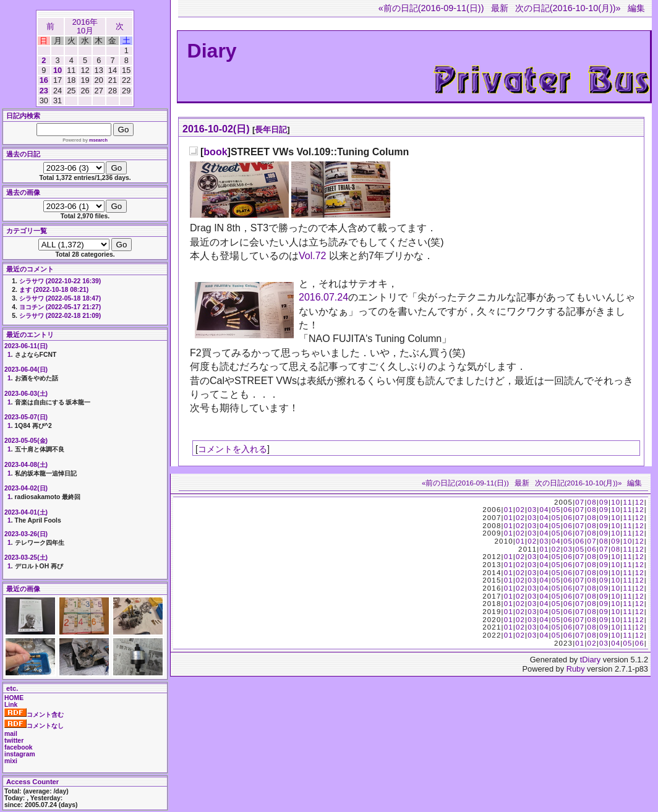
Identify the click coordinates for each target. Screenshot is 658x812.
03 (532, 510)
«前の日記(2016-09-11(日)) (431, 8)
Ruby (576, 669)
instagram (20, 754)
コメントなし (34, 726)
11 (627, 502)
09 (604, 502)
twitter (14, 741)
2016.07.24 (323, 297)
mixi (11, 761)
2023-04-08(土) (26, 465)
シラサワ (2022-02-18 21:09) (60, 316)
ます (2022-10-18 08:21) (54, 290)
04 (544, 510)
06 (568, 510)
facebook (19, 747)
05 (556, 510)
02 (520, 510)
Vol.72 (312, 256)
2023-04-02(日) (26, 488)
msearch (98, 140)
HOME (14, 698)
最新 (500, 8)
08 (592, 502)
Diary (212, 51)
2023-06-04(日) (26, 370)
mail (11, 734)
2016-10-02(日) (216, 129)
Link (11, 705)
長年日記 (271, 130)
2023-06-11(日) (26, 346)
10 (58, 70)
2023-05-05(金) (26, 441)
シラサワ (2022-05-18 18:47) (60, 298)
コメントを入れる (233, 449)
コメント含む (34, 715)
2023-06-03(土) (26, 394)
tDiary (590, 660)
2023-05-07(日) (26, 417)
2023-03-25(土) (26, 558)
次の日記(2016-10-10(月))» (568, 8)
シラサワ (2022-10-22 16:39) (60, 281)
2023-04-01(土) (26, 512)
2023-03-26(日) (26, 534)
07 (580, 502)
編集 (636, 8)
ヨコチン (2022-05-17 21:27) (60, 307)
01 (509, 510)
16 (44, 80)
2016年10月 (85, 26)
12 (640, 502)
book (215, 152)
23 (44, 91)
